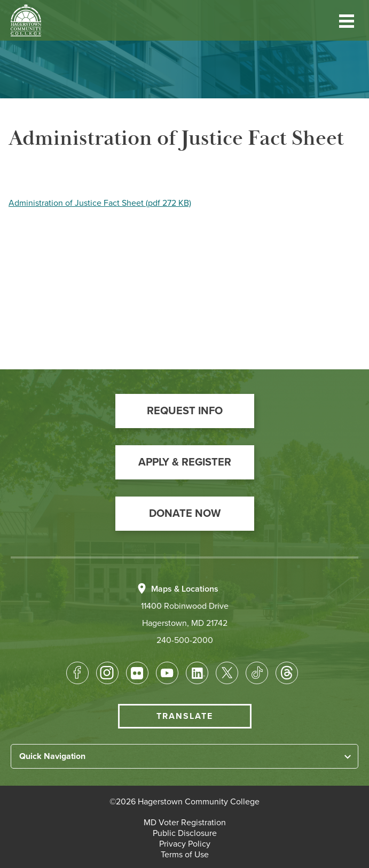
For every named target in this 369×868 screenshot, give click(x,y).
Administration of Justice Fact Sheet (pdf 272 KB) (100, 203)
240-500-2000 (185, 640)
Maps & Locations (185, 589)
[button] (347, 20)
